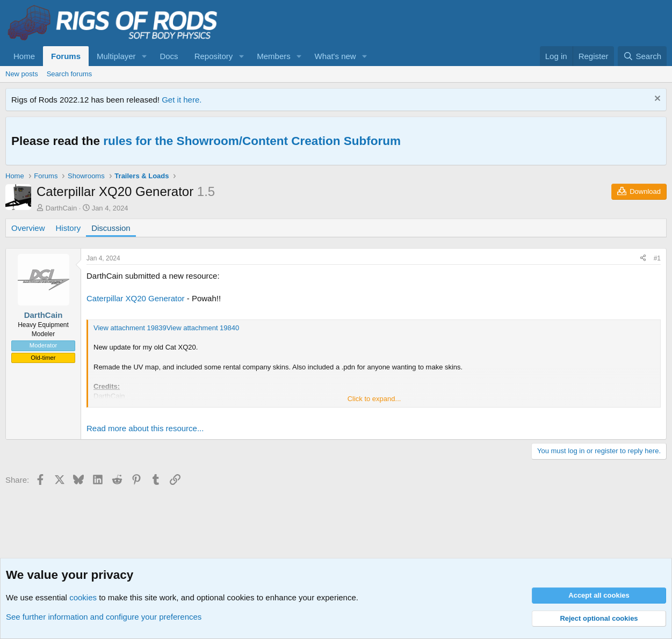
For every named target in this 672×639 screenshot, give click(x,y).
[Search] (642, 56)
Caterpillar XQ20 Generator (136, 298)
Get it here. (182, 100)
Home (24, 56)
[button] (144, 56)
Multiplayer (116, 56)
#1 (657, 258)
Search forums (70, 74)
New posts (22, 74)
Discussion (111, 228)
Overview (28, 228)
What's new (335, 56)
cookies (83, 597)
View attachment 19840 (203, 328)
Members (274, 56)
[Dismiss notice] (656, 100)
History (68, 228)
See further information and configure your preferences (104, 617)
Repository (214, 56)
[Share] (643, 259)
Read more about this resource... (145, 428)
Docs (169, 56)
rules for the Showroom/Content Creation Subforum (252, 141)
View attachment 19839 (130, 328)
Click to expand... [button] (374, 399)
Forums (66, 56)
